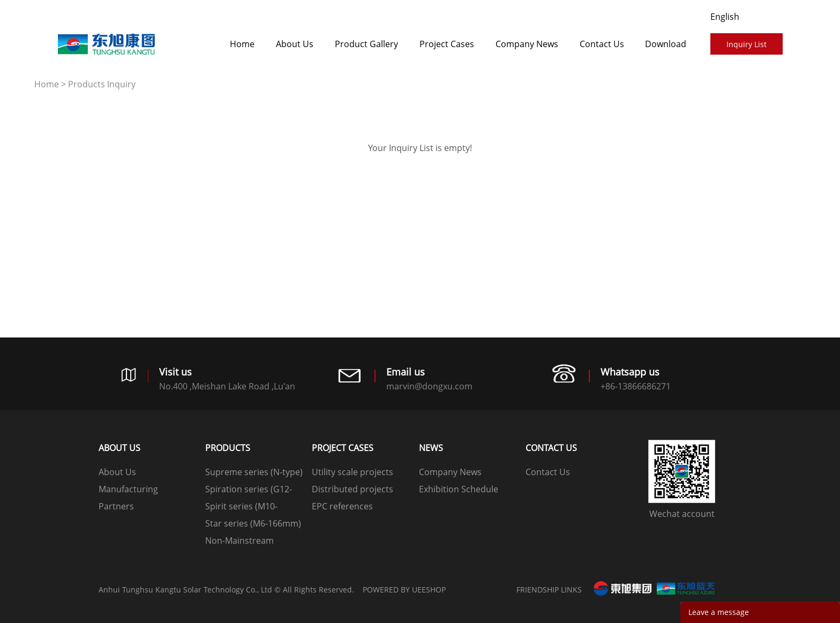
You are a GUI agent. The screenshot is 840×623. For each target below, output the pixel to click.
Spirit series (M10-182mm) (241, 508)
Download (666, 44)
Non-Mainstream (239, 541)
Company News (527, 44)
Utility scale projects (352, 472)
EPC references (342, 506)
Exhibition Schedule (459, 489)
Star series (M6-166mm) (253, 523)
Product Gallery (366, 44)
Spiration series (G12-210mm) (249, 490)
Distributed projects (352, 489)
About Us (295, 44)
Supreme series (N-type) (254, 472)
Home (242, 44)
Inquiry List (747, 44)
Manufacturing (128, 489)
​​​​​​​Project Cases (447, 44)
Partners (116, 506)
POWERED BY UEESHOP (404, 590)
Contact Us (602, 44)
